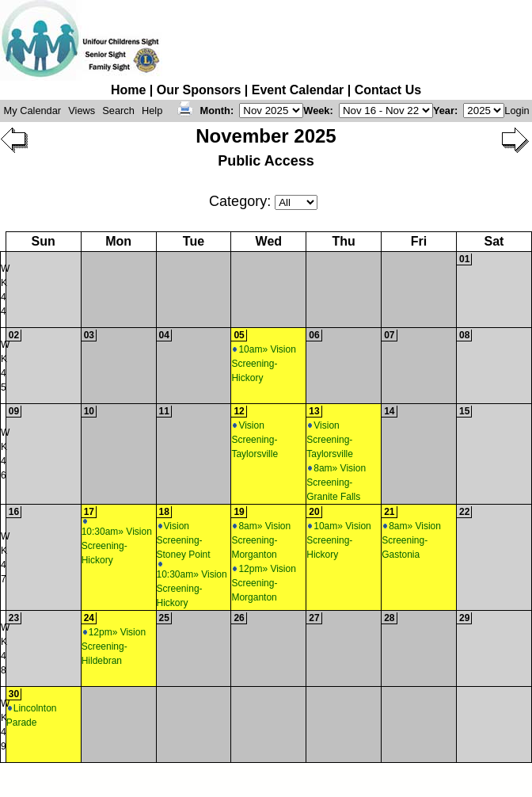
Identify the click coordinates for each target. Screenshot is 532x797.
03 (89, 335)
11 (164, 411)
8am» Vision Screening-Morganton (261, 540)
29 (464, 618)
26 (239, 618)
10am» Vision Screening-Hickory (264, 364)
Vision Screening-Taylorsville (255, 440)
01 (464, 259)
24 (89, 618)
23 (14, 618)
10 (89, 411)
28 (389, 618)
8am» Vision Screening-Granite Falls (336, 482)
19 (239, 512)
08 (464, 335)
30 (14, 694)
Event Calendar (298, 90)
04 (164, 335)
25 (164, 618)
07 (389, 335)
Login (517, 111)
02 (14, 335)
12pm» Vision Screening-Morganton (264, 583)
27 (314, 618)
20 (314, 512)
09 (14, 411)
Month (215, 111)
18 (164, 512)
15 (464, 411)
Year (444, 111)
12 (239, 411)
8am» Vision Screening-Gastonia (411, 540)
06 (314, 335)
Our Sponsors (199, 90)
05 (239, 335)
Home (128, 90)
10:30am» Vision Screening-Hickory (117, 542)
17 (89, 512)
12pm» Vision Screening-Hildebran (114, 646)
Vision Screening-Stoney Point (184, 540)
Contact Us (388, 90)
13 (314, 411)
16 (14, 512)
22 (464, 512)
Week (316, 111)
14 (389, 411)
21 (389, 512)
